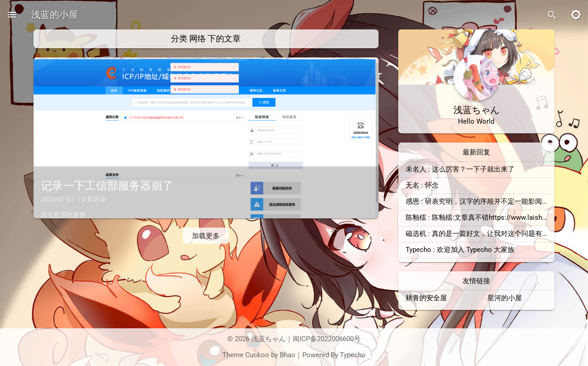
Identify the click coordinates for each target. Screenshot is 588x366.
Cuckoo (257, 355)
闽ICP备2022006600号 (327, 339)
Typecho (353, 355)
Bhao (288, 355)
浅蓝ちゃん (269, 339)
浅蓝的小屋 (55, 15)
